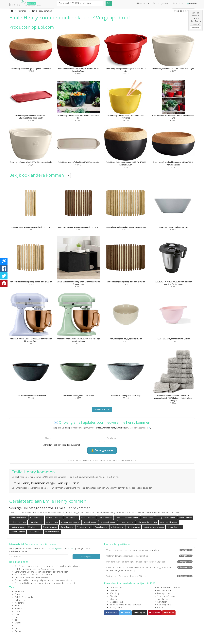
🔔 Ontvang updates (102, 450)
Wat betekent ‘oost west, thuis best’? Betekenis (149, 576)
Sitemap (114, 599)
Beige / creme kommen (71, 522)
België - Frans (21, 600)
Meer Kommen (102, 409)
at (16, 634)
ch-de (17, 611)
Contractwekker (22, 580)
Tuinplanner (163, 599)
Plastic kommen (101, 527)
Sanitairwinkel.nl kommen (154, 527)
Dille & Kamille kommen (147, 522)
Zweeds (18, 608)
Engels (18, 623)
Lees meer (195, 27)
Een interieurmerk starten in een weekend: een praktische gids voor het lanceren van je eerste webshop (149, 569)
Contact (161, 607)
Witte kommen (34, 527)
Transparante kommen (166, 518)
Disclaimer (115, 596)
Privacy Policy (116, 607)
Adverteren (162, 602)
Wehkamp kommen (19, 518)
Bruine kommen (90, 522)
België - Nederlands (24, 597)
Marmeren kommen (54, 518)
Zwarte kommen (36, 522)
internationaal (42, 577)
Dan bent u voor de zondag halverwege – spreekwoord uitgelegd (149, 562)
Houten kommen (17, 527)
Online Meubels (117, 588)
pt (16, 620)
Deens (18, 631)
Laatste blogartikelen (117, 544)
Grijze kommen (134, 527)
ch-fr (17, 614)
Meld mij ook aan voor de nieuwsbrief (61, 445)
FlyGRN (18, 569)
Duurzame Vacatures (24, 577)
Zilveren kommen (174, 527)
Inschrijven (86, 557)
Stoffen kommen (105, 518)
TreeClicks (19, 566)
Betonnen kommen (108, 522)
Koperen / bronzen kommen (127, 518)
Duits (17, 617)
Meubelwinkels (116, 602)
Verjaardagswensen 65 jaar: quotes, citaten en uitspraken (149, 550)
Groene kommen (50, 527)
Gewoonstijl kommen (169, 522)
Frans (17, 594)
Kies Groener (21, 575)
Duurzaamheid (164, 590)
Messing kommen (84, 527)
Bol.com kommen (52, 532)
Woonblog (114, 593)
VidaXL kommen (118, 527)
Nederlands (20, 591)
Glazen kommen (35, 532)
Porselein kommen (127, 522)
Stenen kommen (185, 518)
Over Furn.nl (115, 590)
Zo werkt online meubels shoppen (126, 605)
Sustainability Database (26, 583)
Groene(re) (31, 3)
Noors (18, 606)
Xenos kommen (36, 518)
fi (15, 625)
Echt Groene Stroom (24, 572)
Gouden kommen (18, 532)
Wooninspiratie (164, 605)
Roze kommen (52, 522)
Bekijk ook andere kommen (40, 175)
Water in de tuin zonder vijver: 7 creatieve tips (149, 556)
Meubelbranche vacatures (169, 588)
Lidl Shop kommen (18, 522)
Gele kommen (148, 518)
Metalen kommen (88, 518)
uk (16, 628)
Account (178, 3)
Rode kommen (72, 518)
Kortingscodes (164, 593)
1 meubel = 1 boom (166, 596)
